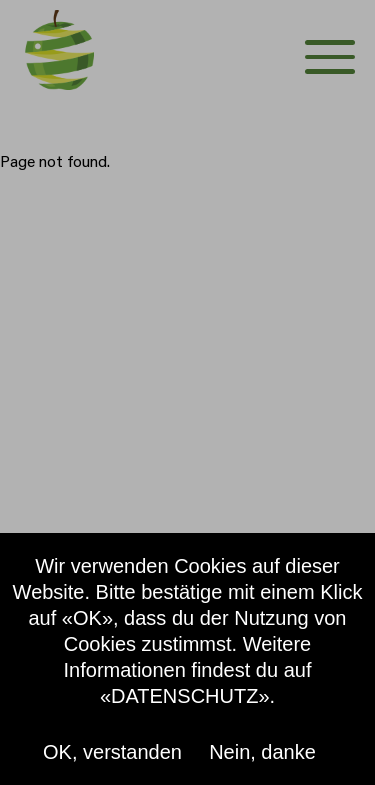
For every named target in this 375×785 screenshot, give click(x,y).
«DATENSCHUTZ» (185, 696)
